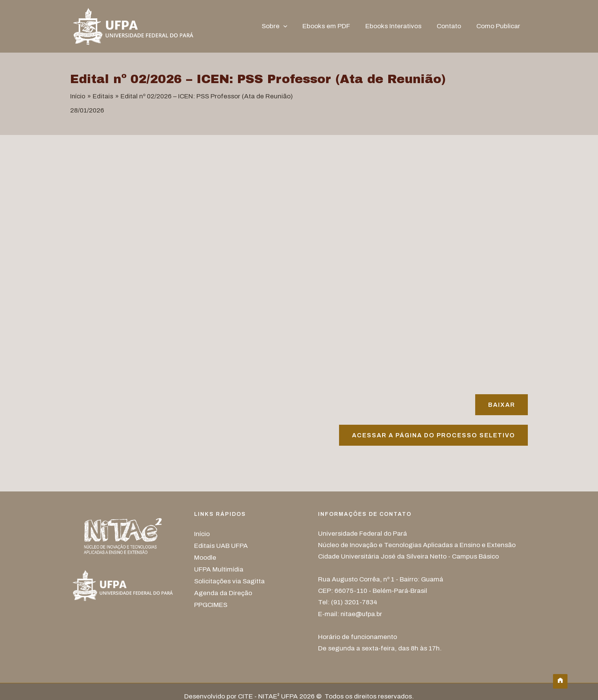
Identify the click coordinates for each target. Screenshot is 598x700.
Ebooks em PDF (334, 26)
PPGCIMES (211, 603)
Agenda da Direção (223, 592)
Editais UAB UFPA (221, 546)
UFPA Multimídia (219, 569)
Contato (452, 26)
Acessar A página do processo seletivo (432, 436)
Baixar (501, 405)
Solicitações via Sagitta (229, 580)
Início (202, 535)
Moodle (205, 558)
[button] (294, 26)
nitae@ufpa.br (362, 615)
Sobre (285, 26)
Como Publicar (499, 26)
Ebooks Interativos (399, 26)
